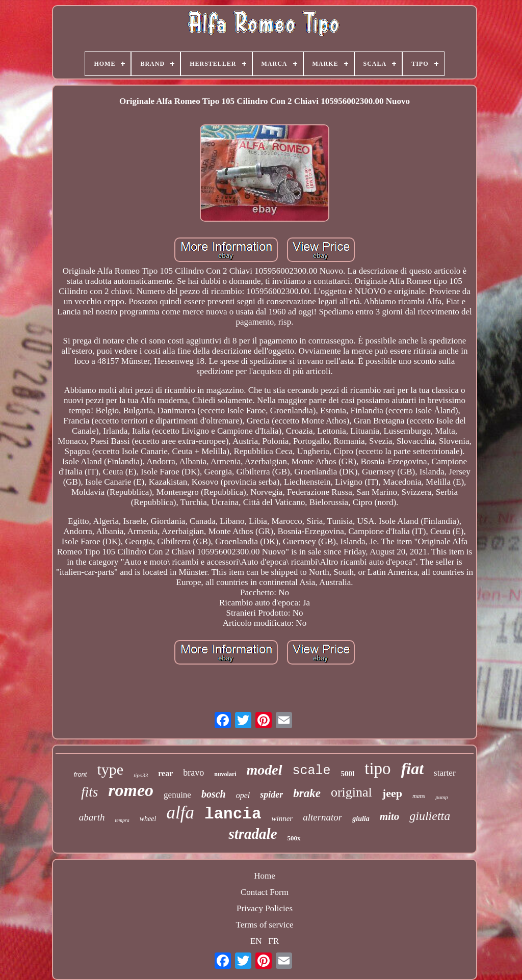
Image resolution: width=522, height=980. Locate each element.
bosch (214, 794)
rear (165, 773)
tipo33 (141, 775)
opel (243, 795)
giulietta (430, 816)
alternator (322, 817)
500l (348, 774)
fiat (412, 769)
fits (89, 792)
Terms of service (264, 925)
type (110, 769)
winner (282, 818)
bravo (193, 773)
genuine (177, 795)
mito (390, 816)
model (265, 770)
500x (294, 838)
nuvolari (225, 774)
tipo (377, 769)
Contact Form (265, 892)
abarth (92, 817)
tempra (122, 820)
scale (312, 771)
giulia (361, 819)
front (80, 774)
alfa (180, 813)
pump (441, 797)
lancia (233, 814)
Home (265, 876)
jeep (392, 793)
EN (256, 941)
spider (271, 794)
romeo (131, 790)
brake (307, 793)
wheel (148, 819)
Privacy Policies (265, 908)
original (351, 792)
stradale (253, 834)
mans (419, 796)
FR (273, 941)
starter (445, 773)
